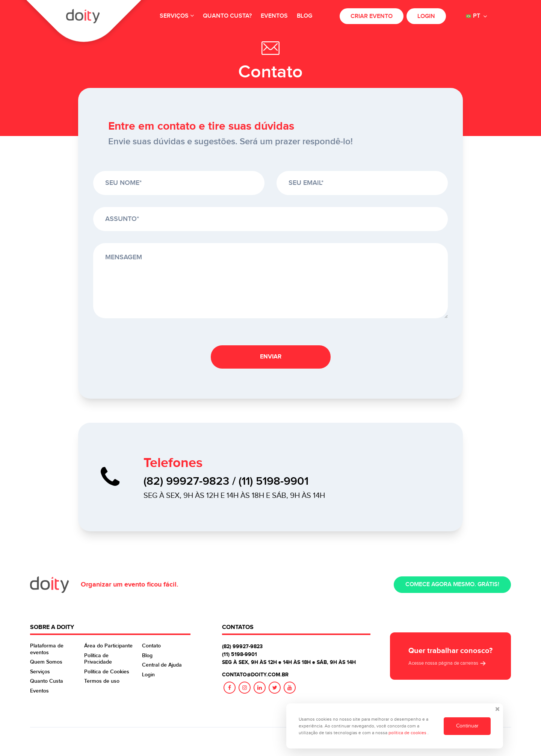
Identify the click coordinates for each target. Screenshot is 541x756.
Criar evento (372, 16)
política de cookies (408, 733)
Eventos (274, 16)
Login (426, 16)
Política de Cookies (107, 672)
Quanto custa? (227, 16)
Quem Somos (46, 662)
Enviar (271, 357)
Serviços (177, 16)
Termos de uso (102, 681)
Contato (151, 646)
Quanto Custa (47, 681)
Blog (305, 16)
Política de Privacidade (98, 659)
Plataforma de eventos (47, 649)
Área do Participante (108, 646)
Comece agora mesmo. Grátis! (452, 584)
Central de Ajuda (162, 665)
